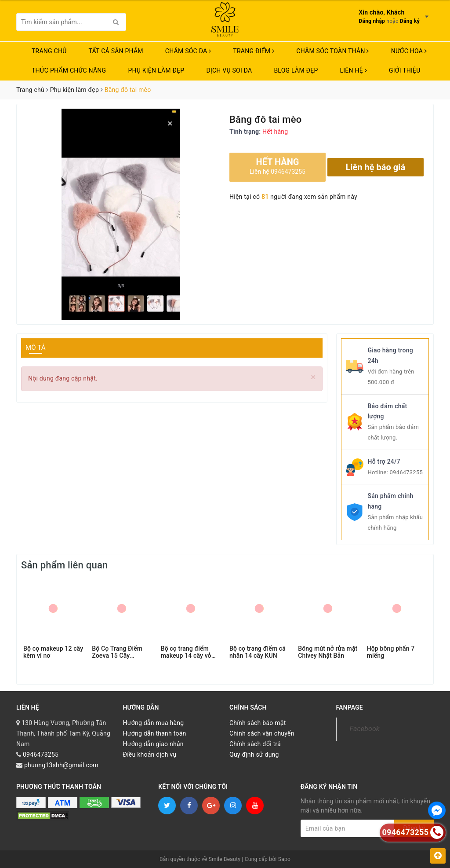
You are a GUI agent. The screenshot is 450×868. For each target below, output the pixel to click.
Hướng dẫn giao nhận (153, 744)
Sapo (284, 859)
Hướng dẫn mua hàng (154, 723)
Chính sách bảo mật (258, 723)
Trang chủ (49, 51)
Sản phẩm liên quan (64, 565)
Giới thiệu (405, 70)
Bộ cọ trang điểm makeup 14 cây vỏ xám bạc (186, 652)
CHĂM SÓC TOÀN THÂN (332, 51)
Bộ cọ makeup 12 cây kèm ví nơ (53, 652)
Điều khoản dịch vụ (150, 754)
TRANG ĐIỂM (254, 51)
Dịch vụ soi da (229, 70)
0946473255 (406, 472)
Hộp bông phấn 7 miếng (391, 652)
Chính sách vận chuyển (262, 733)
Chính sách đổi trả (255, 744)
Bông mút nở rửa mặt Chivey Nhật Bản (328, 652)
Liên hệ (354, 70)
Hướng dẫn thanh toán (155, 733)
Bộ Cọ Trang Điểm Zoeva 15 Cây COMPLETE (117, 652)
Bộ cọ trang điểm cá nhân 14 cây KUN (258, 652)
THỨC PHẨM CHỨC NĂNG (69, 70)
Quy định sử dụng (254, 754)
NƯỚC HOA (409, 51)
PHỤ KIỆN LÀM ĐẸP (156, 70)
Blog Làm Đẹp (296, 70)
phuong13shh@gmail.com (61, 765)
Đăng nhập (372, 21)
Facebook (365, 729)
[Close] (313, 377)
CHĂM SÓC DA (188, 51)
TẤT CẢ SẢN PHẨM (116, 51)
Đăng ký (410, 21)
